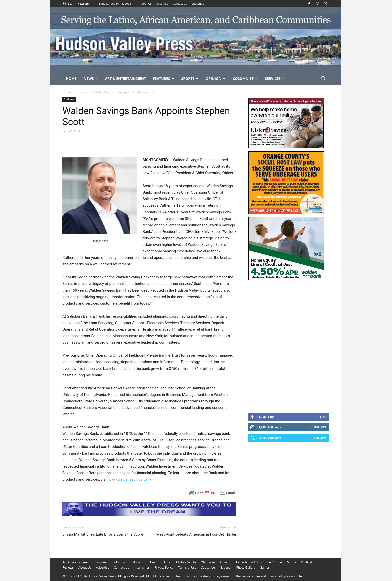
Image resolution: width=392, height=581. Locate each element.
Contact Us (180, 3)
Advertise (162, 3)
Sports (190, 78)
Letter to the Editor (249, 562)
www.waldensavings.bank (130, 479)
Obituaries (208, 562)
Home (71, 78)
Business (82, 92)
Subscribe (198, 3)
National (226, 568)
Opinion (216, 78)
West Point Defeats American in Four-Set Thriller (196, 534)
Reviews (68, 568)
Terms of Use (187, 568)
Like (323, 417)
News (91, 78)
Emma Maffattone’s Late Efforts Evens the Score (103, 534)
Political (306, 562)
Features (164, 78)
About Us (146, 3)
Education (138, 562)
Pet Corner (275, 562)
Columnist (245, 78)
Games (265, 568)
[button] (323, 79)
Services (275, 78)
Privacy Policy (164, 568)
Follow (320, 427)
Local (168, 562)
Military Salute (186, 562)
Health (155, 562)
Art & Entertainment (125, 78)
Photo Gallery (246, 568)
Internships (142, 568)
